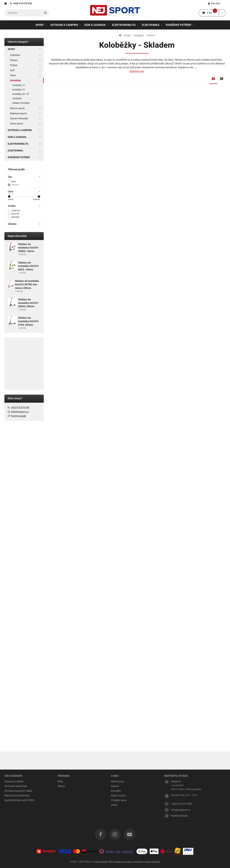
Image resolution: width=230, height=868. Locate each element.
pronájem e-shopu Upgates (147, 862)
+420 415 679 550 (21, 3)
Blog (60, 781)
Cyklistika (26, 55)
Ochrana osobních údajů (18, 791)
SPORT (40, 25)
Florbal (26, 65)
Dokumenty (117, 781)
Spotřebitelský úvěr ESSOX (20, 800)
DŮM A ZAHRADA (95, 25)
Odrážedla (17, 98)
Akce (14, 181)
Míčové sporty (26, 108)
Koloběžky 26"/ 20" (21, 94)
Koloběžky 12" (19, 85)
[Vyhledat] (27, 13)
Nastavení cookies (123, 862)
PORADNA (64, 776)
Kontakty (116, 791)
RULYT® (15, 214)
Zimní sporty (26, 124)
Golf (26, 70)
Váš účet (215, 3)
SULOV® (15, 217)
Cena (24, 192)
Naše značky (118, 796)
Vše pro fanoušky (26, 118)
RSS (111, 862)
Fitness (26, 60)
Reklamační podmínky (17, 796)
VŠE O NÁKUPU (13, 776)
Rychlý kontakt (19, 416)
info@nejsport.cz (20, 412)
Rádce (61, 786)
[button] (222, 13)
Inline (26, 75)
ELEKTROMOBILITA (124, 25)
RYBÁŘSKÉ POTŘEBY (179, 25)
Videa (114, 805)
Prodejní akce (119, 800)
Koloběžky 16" (19, 90)
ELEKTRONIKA (151, 25)
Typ (24, 177)
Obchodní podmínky (16, 786)
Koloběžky (26, 80)
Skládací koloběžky (21, 103)
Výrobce (24, 224)
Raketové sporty (26, 113)
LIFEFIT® (16, 211)
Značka (24, 206)
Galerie (115, 786)
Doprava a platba (14, 781)
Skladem (15, 185)
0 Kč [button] (211, 13)
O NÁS (115, 776)
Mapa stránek (101, 862)
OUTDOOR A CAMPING (64, 25)
